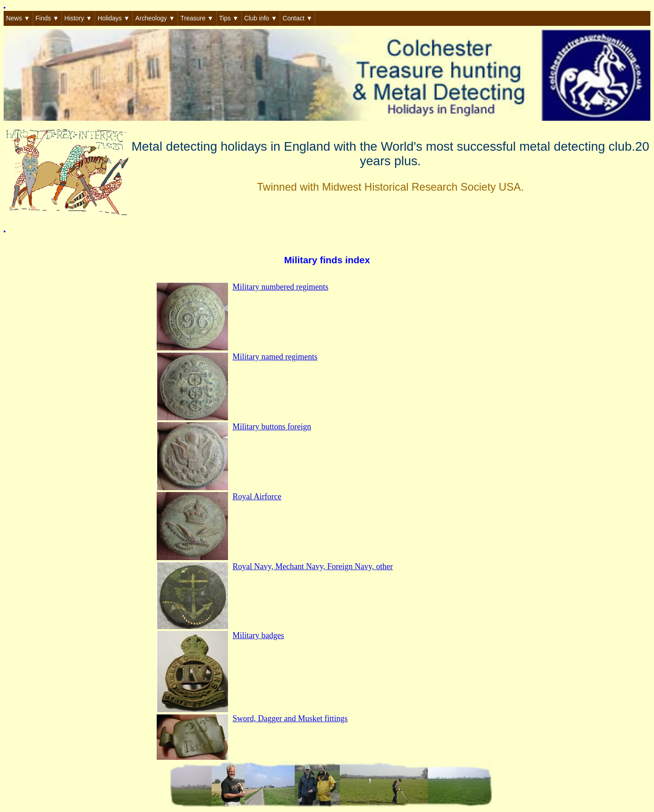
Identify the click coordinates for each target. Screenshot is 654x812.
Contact (297, 18)
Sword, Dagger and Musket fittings (290, 718)
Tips (229, 18)
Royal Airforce (257, 497)
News (18, 18)
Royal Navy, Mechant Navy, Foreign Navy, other (313, 566)
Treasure (197, 18)
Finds (47, 18)
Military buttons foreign (272, 427)
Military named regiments (275, 357)
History (78, 18)
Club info (261, 18)
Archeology (155, 18)
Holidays (114, 18)
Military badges (258, 635)
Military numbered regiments (280, 287)
